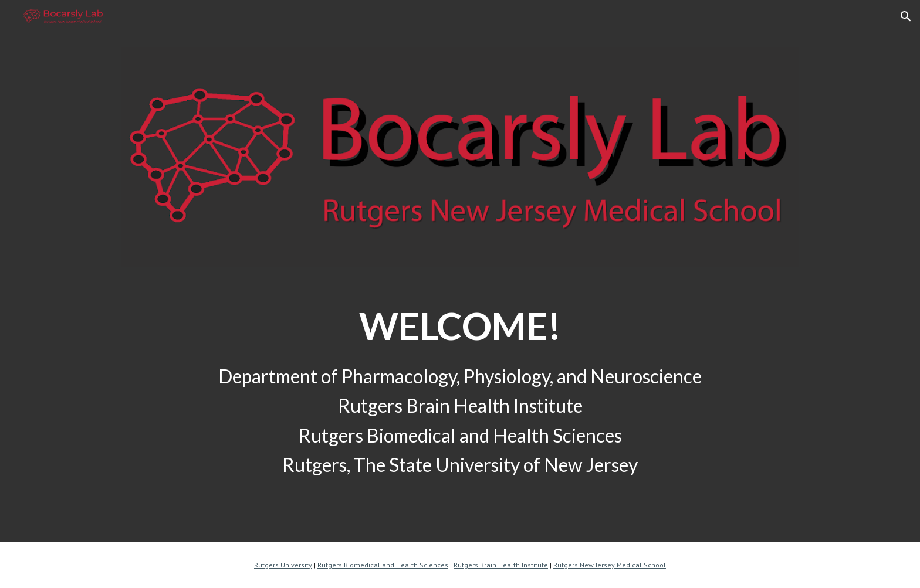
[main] (460, 312)
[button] (906, 16)
